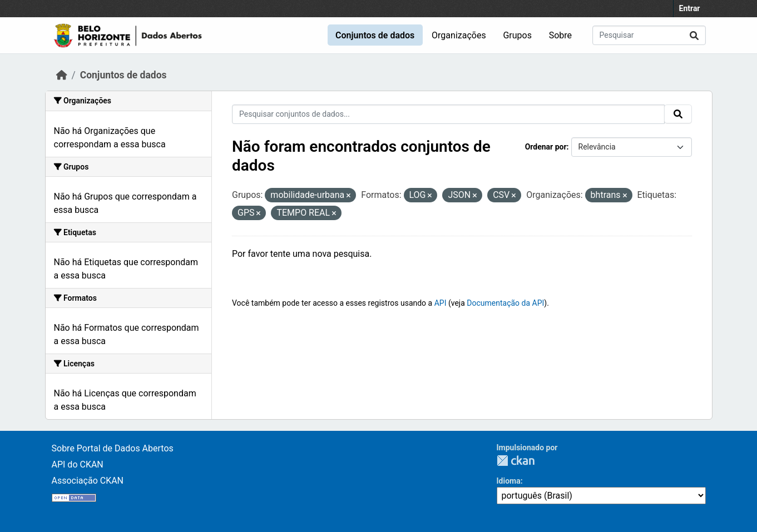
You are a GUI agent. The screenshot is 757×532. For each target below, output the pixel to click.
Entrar (690, 8)
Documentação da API (505, 303)
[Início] (62, 75)
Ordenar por (546, 147)
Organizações (459, 35)
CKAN (516, 461)
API (441, 303)
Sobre (560, 35)
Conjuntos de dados (375, 35)
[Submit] (694, 35)
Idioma (509, 481)
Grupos (517, 35)
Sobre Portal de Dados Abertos (113, 448)
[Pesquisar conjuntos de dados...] (649, 35)
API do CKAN (78, 464)
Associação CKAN (88, 481)
